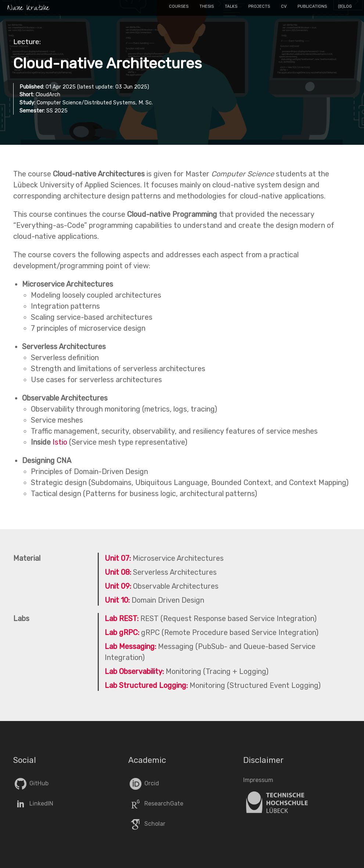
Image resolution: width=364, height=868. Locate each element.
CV (284, 6)
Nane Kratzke (28, 9)
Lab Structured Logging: (146, 685)
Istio (60, 442)
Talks (231, 6)
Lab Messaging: (130, 646)
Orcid (144, 783)
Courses (179, 6)
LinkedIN (33, 804)
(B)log (345, 6)
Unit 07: (118, 558)
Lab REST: (122, 618)
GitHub (31, 783)
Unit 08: (118, 572)
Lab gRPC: (122, 632)
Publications (312, 6)
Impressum (258, 780)
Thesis (207, 6)
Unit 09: (118, 586)
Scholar (147, 824)
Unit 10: (117, 600)
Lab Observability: (134, 671)
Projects (259, 6)
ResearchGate (156, 804)
